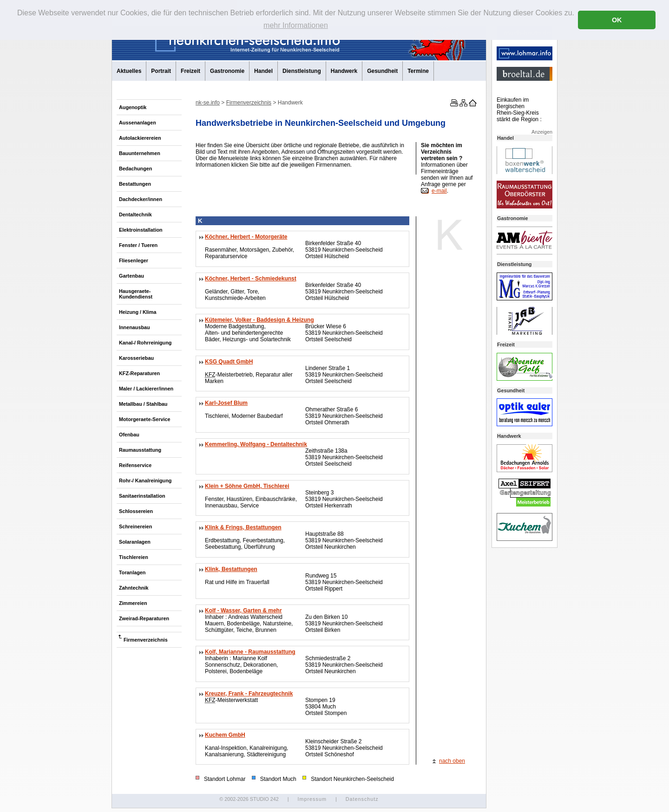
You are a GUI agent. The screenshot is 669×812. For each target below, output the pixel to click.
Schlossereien (136, 511)
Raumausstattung (140, 450)
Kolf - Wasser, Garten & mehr (243, 611)
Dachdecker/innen (141, 199)
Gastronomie (227, 71)
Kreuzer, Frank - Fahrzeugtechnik (249, 694)
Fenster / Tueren (138, 245)
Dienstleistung (302, 71)
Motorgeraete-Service (144, 419)
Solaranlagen (135, 542)
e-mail (439, 191)
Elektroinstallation (141, 230)
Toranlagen (132, 572)
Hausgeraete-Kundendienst (136, 294)
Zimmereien (133, 603)
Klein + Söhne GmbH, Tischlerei (247, 486)
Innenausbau (134, 327)
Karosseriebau (136, 358)
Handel (263, 71)
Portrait (161, 71)
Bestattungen (135, 184)
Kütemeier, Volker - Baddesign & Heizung (259, 320)
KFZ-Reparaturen (139, 373)
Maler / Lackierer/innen (146, 389)
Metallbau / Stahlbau (143, 404)
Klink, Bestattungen (231, 569)
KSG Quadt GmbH (229, 362)
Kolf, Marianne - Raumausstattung (250, 652)
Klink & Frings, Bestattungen (243, 527)
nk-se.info (208, 103)
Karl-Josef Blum (226, 403)
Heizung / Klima (138, 312)
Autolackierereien (140, 138)
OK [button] (617, 20)
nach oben (452, 761)
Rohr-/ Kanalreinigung (145, 481)
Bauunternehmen (140, 153)
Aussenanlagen (138, 123)
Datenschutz (362, 799)
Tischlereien (134, 557)
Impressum (312, 799)
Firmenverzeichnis (146, 640)
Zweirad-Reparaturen (144, 618)
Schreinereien (135, 526)
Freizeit (190, 71)
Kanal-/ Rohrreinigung (145, 343)
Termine (418, 71)
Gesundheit (382, 71)
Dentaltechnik (135, 214)
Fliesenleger (134, 260)
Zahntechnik (134, 588)
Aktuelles (129, 71)
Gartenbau (131, 276)
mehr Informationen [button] (296, 25)
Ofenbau (129, 435)
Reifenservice (135, 465)
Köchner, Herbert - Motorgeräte (246, 237)
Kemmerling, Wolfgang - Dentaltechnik (256, 444)
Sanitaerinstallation (142, 496)
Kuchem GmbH (225, 735)
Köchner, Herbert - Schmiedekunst (251, 279)
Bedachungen (135, 169)
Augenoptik (133, 107)
